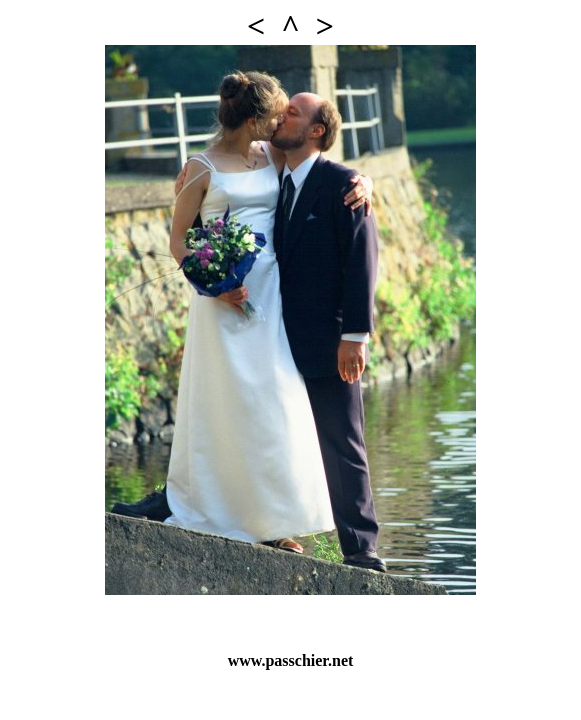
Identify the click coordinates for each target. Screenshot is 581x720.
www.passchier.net (291, 660)
